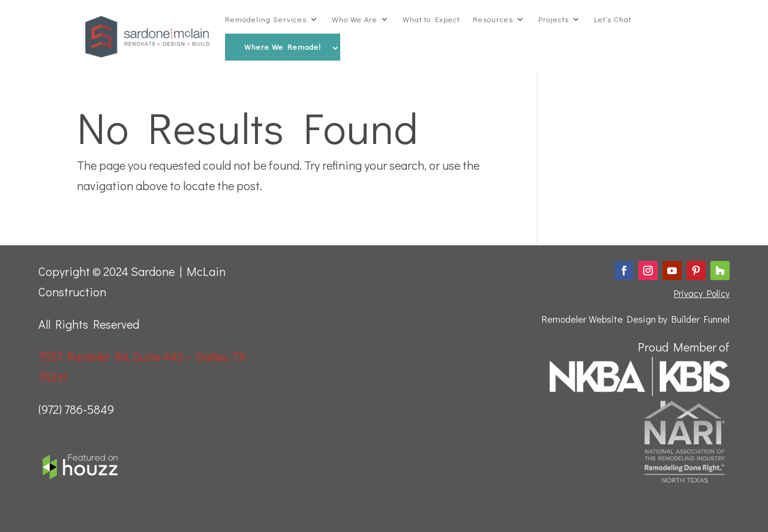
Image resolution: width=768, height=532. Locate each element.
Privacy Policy (702, 293)
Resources (493, 19)
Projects (553, 19)
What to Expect (431, 19)
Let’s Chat (613, 19)
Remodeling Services (266, 19)
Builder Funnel (700, 319)
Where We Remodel (283, 47)
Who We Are (355, 19)
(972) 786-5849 (76, 409)
